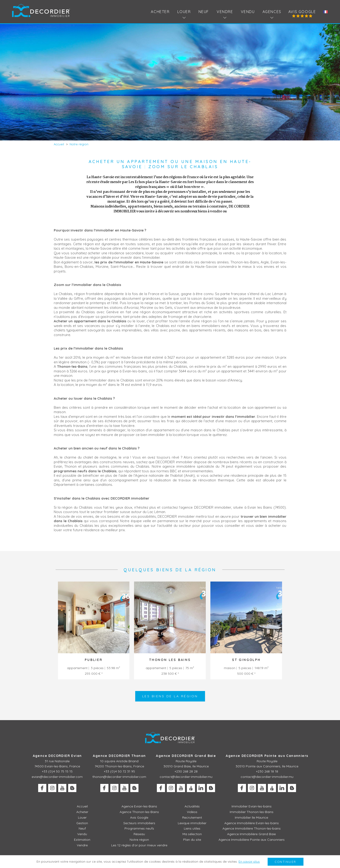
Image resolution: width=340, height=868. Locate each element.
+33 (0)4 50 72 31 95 (119, 771)
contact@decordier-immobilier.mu (186, 777)
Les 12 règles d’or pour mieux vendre (139, 845)
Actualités (192, 806)
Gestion (82, 823)
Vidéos (192, 812)
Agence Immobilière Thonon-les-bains (252, 828)
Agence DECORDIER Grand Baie (186, 756)
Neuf (204, 12)
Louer (82, 817)
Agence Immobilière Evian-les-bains (252, 823)
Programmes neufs (139, 828)
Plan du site (192, 840)
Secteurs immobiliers (139, 823)
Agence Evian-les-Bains (139, 806)
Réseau (139, 834)
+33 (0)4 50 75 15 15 (57, 771)
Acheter (160, 12)
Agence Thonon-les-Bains (139, 812)
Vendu (248, 12)
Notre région (139, 840)
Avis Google (302, 12)
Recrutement (192, 817)
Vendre (82, 845)
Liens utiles (192, 828)
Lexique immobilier (192, 823)
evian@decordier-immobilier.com (57, 777)
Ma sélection (192, 834)
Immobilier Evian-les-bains (252, 806)
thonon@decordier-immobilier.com (119, 777)
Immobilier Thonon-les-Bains (252, 812)
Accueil (82, 806)
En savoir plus (249, 861)
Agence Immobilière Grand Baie (251, 834)
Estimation (82, 840)
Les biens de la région (170, 696)
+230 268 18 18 (267, 771)
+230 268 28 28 (186, 771)
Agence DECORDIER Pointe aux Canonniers (267, 756)
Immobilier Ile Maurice (251, 817)
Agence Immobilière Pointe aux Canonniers (252, 840)
